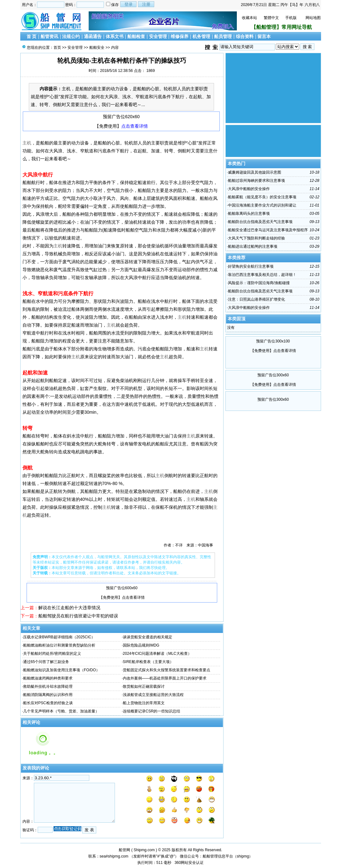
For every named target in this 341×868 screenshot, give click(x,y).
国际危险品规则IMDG (141, 645)
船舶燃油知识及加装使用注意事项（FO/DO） (61, 670)
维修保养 (180, 36)
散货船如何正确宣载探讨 (144, 686)
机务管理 (201, 36)
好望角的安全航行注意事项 (251, 266)
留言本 (264, 36)
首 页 (32, 36)
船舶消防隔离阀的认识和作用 (48, 695)
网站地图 (313, 18)
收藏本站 (249, 18)
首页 (57, 48)
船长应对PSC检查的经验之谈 (48, 703)
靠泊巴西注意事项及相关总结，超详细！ (262, 275)
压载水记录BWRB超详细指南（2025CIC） (59, 637)
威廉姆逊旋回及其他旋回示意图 (255, 172)
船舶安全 (97, 48)
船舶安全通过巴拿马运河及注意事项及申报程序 (268, 230)
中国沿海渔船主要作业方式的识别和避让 (262, 205)
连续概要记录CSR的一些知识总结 (152, 711)
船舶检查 (136, 36)
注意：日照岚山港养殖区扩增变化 (256, 299)
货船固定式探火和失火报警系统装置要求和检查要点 (167, 670)
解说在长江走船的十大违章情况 (69, 608)
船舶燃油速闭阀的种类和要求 (48, 678)
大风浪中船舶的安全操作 (249, 189)
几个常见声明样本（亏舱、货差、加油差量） (61, 711)
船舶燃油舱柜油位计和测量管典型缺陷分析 (59, 645)
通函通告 (93, 36)
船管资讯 (49, 36)
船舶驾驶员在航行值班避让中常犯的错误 (78, 616)
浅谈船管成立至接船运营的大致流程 (153, 695)
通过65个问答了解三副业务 (46, 662)
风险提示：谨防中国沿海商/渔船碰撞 (259, 283)
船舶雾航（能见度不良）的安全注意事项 (262, 197)
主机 (27, 143)
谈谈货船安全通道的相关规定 (148, 637)
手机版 (291, 18)
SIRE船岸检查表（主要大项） (148, 662)
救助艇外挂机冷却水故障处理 (48, 686)
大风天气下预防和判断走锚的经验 (256, 238)
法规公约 (71, 36)
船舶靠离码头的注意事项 (249, 214)
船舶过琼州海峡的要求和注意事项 (256, 181)
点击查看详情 (135, 126)
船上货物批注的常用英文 (144, 703)
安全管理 (158, 36)
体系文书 (115, 36)
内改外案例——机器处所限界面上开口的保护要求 (165, 678)
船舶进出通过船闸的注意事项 (253, 246)
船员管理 (223, 36)
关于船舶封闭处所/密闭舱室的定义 (52, 654)
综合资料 (245, 36)
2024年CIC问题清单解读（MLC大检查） (157, 654)
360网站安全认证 (189, 863)
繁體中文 (271, 18)
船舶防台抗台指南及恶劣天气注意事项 (260, 222)
